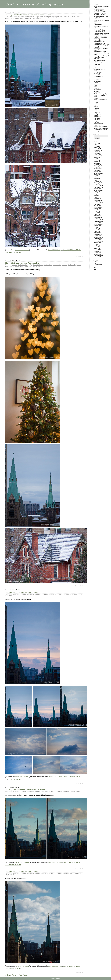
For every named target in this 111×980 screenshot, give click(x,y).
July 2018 (97, 145)
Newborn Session (99, 111)
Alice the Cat (98, 81)
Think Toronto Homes (100, 63)
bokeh (35, 265)
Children (96, 88)
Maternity (97, 108)
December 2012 (99, 169)
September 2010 (99, 207)
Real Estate (97, 118)
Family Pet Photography (100, 94)
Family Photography (99, 95)
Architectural (98, 84)
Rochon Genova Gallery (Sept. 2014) (102, 54)
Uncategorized (98, 131)
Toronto (78, 17)
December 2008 (99, 237)
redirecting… (98, 39)
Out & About (97, 112)
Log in (96, 262)
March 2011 (97, 199)
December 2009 (99, 220)
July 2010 (97, 210)
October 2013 (98, 155)
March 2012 (97, 182)
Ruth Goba (97, 59)
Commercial (97, 90)
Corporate (97, 91)
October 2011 (98, 189)
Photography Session (100, 114)
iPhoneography (98, 72)
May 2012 (97, 179)
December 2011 (99, 186)
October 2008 (98, 240)
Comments (98, 265)
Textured (96, 122)
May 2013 (97, 162)
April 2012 (97, 180)
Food (95, 97)
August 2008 (98, 243)
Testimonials (97, 62)
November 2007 (99, 256)
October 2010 (98, 206)
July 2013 (97, 159)
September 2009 (99, 224)
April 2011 (97, 197)
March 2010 (97, 216)
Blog (95, 87)
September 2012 (99, 173)
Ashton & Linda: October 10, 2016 (102, 7)
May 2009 (97, 230)
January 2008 (98, 253)
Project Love (97, 117)
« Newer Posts (10, 975)
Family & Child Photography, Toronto (102, 21)
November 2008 (99, 238)
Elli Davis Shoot (98, 19)
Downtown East (43, 17)
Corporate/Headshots (100, 69)
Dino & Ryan (97, 18)
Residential (97, 120)
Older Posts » (23, 975)
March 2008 (97, 250)
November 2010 (99, 204)
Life (19, 265)
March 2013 (97, 165)
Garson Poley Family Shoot (101, 26)
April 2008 (97, 248)
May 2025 (97, 143)
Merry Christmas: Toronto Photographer (22, 263)
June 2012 (97, 177)
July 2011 (97, 193)
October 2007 (98, 257)
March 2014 (97, 149)
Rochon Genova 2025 (100, 43)
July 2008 (97, 244)
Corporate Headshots (100, 15)
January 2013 (98, 167)
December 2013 (99, 153)
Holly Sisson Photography (35, 4)
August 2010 (98, 209)
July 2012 (97, 176)
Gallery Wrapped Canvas (101, 100)
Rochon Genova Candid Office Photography (102, 47)
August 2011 (98, 192)
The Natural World (99, 124)
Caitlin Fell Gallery (99, 10)
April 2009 (97, 231)
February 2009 (98, 234)
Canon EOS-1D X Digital (55, 250)
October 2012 (98, 172)
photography (60, 17)
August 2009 (98, 226)
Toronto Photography (25, 18)
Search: (96, 134)
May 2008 (97, 247)
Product (96, 115)
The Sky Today (16, 17)
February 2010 (98, 217)
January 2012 (98, 184)
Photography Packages (100, 37)
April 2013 (97, 163)
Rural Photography (99, 57)
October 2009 (98, 223)
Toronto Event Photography (101, 128)
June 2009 (97, 229)
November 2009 (99, 221)
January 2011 (98, 202)
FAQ (95, 23)
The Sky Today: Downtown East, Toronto (22, 592)
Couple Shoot (98, 93)
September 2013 (99, 156)
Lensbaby (15, 265)
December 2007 (99, 254)
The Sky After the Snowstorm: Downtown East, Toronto (28, 15)
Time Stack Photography (101, 127)
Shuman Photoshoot (100, 60)
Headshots (97, 101)
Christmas (40, 265)
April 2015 (97, 147)
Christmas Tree (48, 265)
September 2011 (99, 190)
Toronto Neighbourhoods (27, 17)
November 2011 (99, 187)
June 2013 (97, 160)
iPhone (96, 102)
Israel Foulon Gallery (100, 30)
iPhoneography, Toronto (101, 29)
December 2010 (99, 203)
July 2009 (97, 227)
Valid (97, 266)
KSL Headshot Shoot (99, 32)
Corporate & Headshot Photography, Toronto (100, 13)
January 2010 (98, 219)
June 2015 (97, 146)
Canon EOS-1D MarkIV (22, 250)
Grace (96, 27)
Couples (96, 71)
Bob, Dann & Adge (99, 9)
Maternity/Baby (98, 75)
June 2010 (97, 211)
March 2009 (97, 233)
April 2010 (97, 214)
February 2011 (98, 200)
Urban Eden (97, 64)
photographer (52, 17)
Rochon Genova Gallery (100, 52)
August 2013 (98, 157)
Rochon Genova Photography (102, 56)
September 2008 (99, 241)
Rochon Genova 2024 (100, 42)
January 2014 (98, 152)
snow (65, 17)
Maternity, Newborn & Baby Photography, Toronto (102, 34)
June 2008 (97, 246)
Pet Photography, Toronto (101, 36)
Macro (96, 107)
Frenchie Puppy (98, 25)
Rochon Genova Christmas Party (101, 50)
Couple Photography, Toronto (102, 16)
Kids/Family (97, 74)
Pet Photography (99, 76)
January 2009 (98, 236)
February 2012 (98, 183)
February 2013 (98, 166)
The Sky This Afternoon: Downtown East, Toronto (26, 790)
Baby (96, 85)
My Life (96, 110)
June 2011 (97, 194)
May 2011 (97, 196)
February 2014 (98, 150)
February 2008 (98, 251)
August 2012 (98, 174)
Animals (96, 83)
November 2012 (99, 170)
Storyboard (97, 121)
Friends (96, 98)
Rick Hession (97, 40)
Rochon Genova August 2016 (102, 45)
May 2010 (97, 213)
